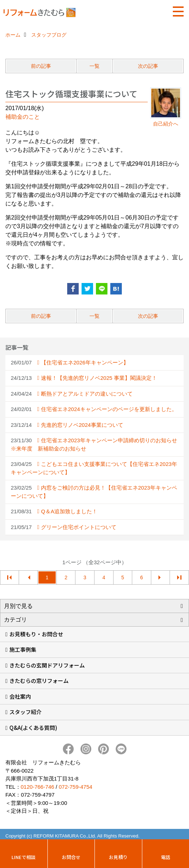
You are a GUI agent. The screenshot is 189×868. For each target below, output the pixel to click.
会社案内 (20, 696)
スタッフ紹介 (26, 712)
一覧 (94, 66)
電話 (166, 857)
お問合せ (71, 857)
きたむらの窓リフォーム (39, 681)
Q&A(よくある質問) (33, 728)
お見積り (118, 857)
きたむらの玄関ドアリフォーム (47, 665)
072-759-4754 (75, 787)
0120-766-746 (38, 787)
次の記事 (148, 66)
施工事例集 (23, 649)
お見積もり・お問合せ (36, 634)
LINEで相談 (24, 857)
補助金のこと (23, 117)
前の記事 (41, 66)
